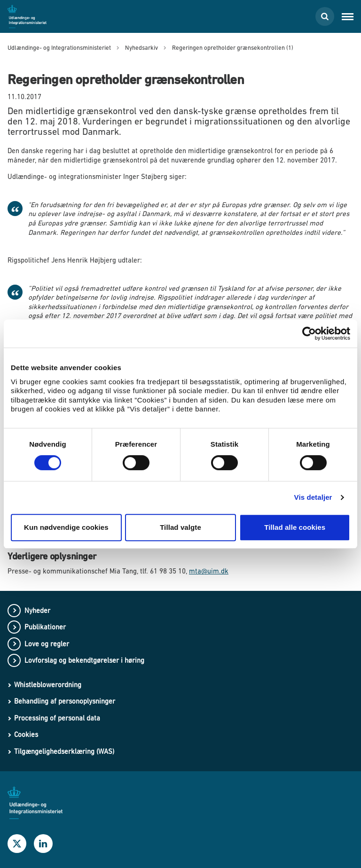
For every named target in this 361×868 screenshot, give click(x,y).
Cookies (26, 734)
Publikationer (45, 627)
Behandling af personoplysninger (65, 701)
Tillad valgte (180, 527)
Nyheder (37, 610)
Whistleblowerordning (48, 685)
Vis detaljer (313, 497)
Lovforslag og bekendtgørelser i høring (84, 660)
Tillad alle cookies (295, 527)
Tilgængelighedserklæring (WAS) (64, 751)
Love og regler (47, 644)
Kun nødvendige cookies (66, 527)
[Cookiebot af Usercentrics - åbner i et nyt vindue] (309, 333)
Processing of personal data (57, 718)
